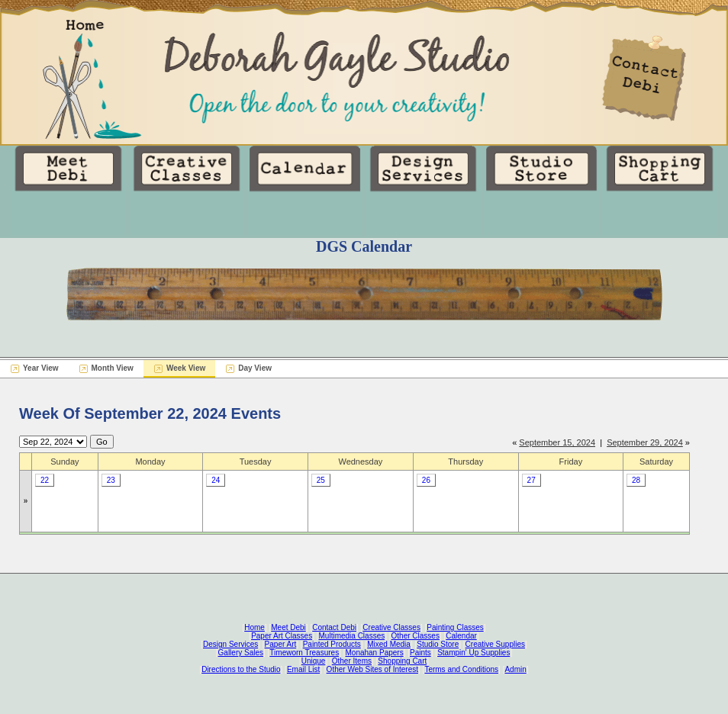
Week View (186, 368)
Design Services (230, 644)
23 (111, 480)
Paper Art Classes (282, 636)
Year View (41, 368)
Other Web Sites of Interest (372, 669)
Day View (255, 368)
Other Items (352, 661)
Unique (314, 661)
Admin (515, 669)
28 (636, 480)
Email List (303, 669)
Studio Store (438, 644)
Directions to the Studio (241, 669)
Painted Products (332, 644)
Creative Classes (391, 627)
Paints (420, 653)
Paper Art (281, 644)
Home (254, 627)
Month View (113, 368)
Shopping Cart (402, 661)
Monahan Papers (374, 653)
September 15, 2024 (557, 442)
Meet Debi (288, 627)
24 (216, 480)
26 (426, 480)
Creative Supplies (495, 644)
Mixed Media (389, 644)
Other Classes (416, 636)
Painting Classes (455, 627)
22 (45, 480)
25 (321, 480)
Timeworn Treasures (304, 653)
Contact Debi (334, 627)
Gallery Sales (241, 653)
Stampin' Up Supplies (474, 653)
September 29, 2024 (645, 442)
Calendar (461, 636)
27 (532, 480)
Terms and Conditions (461, 669)
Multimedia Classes (352, 636)
